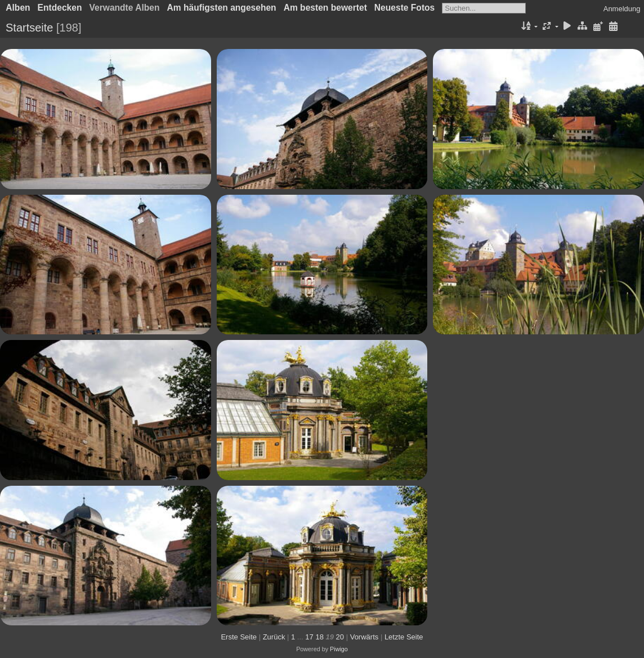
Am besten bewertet (325, 8)
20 (340, 637)
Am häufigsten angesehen (222, 8)
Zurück (274, 637)
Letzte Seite (404, 637)
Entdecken (60, 8)
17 (309, 637)
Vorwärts (365, 637)
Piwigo (339, 649)
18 (319, 637)
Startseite (29, 28)
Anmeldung (622, 9)
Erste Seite (239, 637)
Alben (18, 8)
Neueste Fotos (404, 8)
